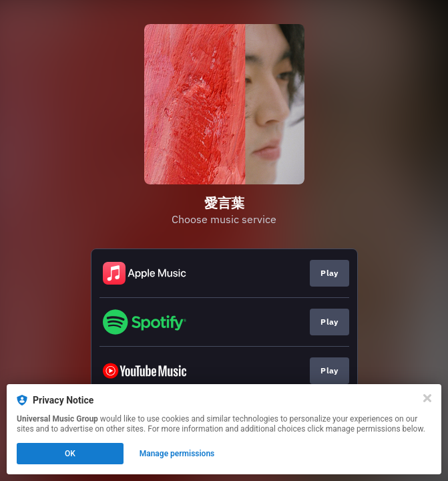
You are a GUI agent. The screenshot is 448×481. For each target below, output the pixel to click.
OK (70, 454)
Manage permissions (177, 454)
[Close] (427, 398)
